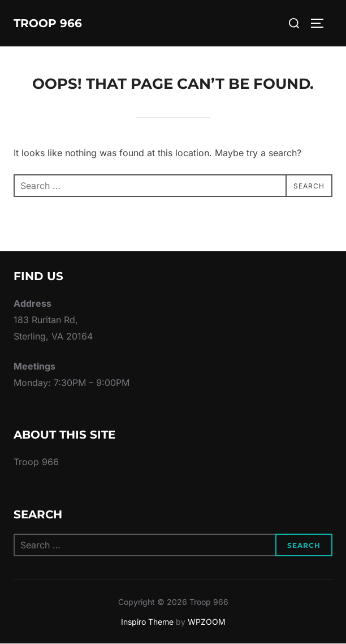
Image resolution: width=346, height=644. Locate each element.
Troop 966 (48, 23)
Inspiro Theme (147, 622)
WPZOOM (207, 622)
